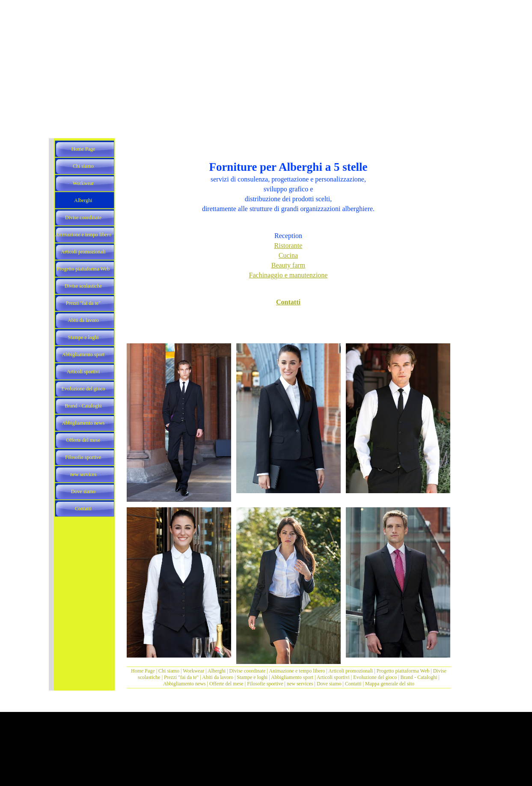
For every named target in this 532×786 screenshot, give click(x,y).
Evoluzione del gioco (375, 677)
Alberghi (217, 671)
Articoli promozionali (351, 671)
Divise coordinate (248, 671)
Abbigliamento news (184, 684)
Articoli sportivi (334, 677)
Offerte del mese (226, 684)
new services (300, 684)
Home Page (143, 671)
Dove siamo (329, 684)
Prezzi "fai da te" (182, 677)
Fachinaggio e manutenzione (288, 275)
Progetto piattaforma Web (403, 671)
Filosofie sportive (265, 684)
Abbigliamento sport (292, 677)
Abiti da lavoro (218, 677)
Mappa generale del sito (390, 684)
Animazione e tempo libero (297, 671)
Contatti (288, 302)
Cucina (288, 255)
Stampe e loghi (252, 677)
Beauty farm (288, 265)
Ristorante (288, 246)
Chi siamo (169, 671)
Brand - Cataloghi (420, 677)
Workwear (194, 671)
